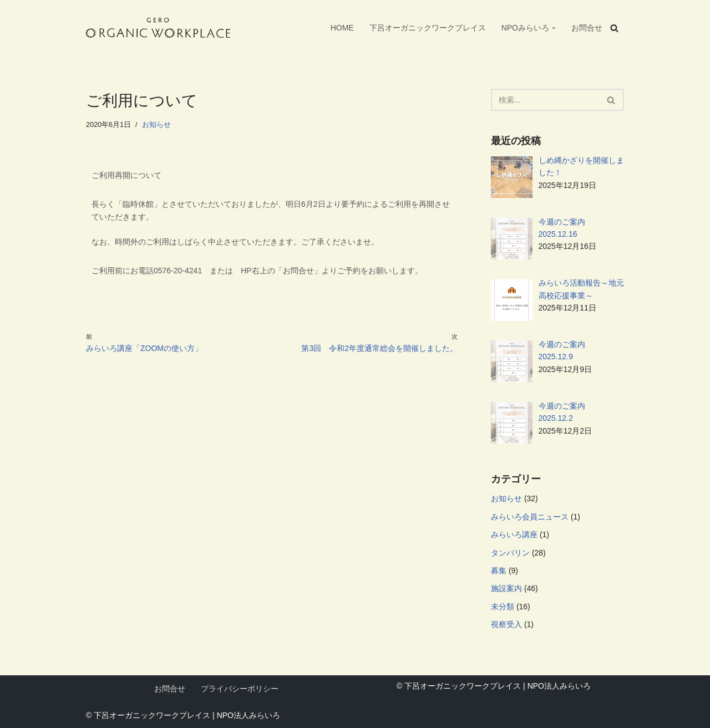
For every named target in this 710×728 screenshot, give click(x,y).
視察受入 (506, 624)
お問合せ (587, 28)
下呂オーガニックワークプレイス (428, 28)
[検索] (614, 28)
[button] (554, 28)
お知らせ (156, 125)
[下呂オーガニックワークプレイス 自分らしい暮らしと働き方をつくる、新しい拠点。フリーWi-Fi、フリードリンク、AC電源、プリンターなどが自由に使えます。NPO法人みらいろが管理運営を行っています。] (158, 28)
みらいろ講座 (514, 534)
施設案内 (506, 588)
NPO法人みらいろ (248, 715)
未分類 (503, 607)
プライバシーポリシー (240, 689)
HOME (342, 28)
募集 (499, 571)
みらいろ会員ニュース (530, 517)
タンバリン (510, 553)
